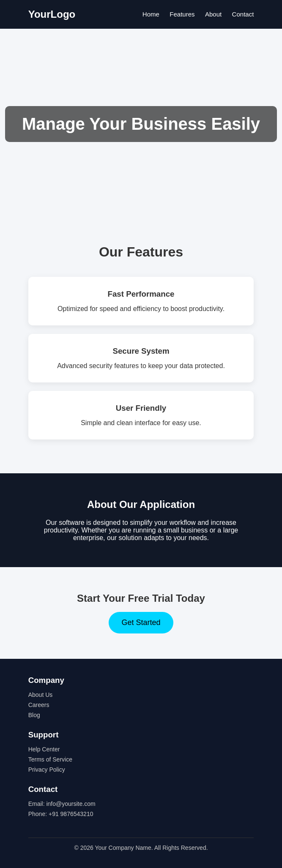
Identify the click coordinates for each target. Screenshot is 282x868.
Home (151, 14)
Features (182, 14)
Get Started (141, 622)
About (213, 14)
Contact (243, 14)
